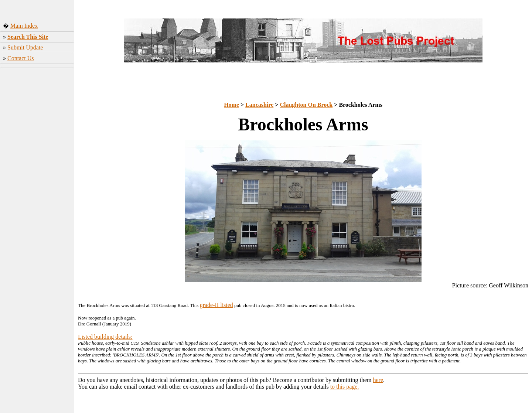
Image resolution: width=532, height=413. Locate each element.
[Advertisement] (37, 181)
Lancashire (259, 105)
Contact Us (21, 58)
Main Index (24, 26)
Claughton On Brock (306, 105)
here (378, 380)
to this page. (345, 387)
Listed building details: (105, 337)
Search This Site (28, 37)
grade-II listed (216, 305)
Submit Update (25, 47)
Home (231, 105)
